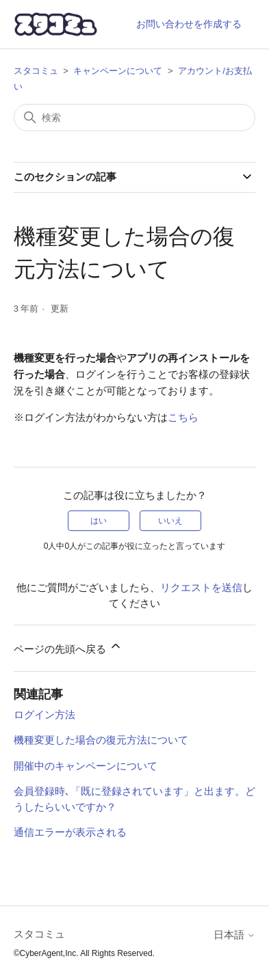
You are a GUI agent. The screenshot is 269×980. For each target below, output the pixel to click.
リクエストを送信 (201, 587)
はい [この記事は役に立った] (99, 521)
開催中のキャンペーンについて (86, 766)
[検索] (135, 118)
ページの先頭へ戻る (68, 647)
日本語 (234, 935)
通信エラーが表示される (70, 832)
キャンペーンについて (118, 71)
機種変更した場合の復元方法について (101, 740)
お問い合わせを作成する (189, 24)
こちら (183, 417)
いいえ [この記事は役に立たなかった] (170, 521)
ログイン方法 (44, 714)
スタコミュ (36, 71)
